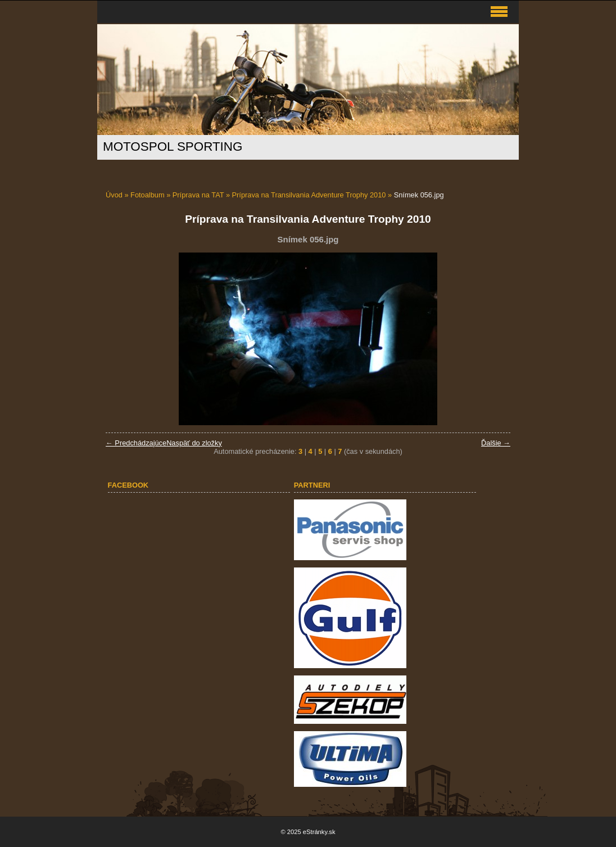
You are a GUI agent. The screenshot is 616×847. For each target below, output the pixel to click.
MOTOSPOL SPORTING (173, 147)
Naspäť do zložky (194, 443)
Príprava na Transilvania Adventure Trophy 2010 (309, 195)
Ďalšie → (496, 443)
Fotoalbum (147, 195)
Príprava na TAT (198, 195)
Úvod (114, 195)
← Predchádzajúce (136, 443)
